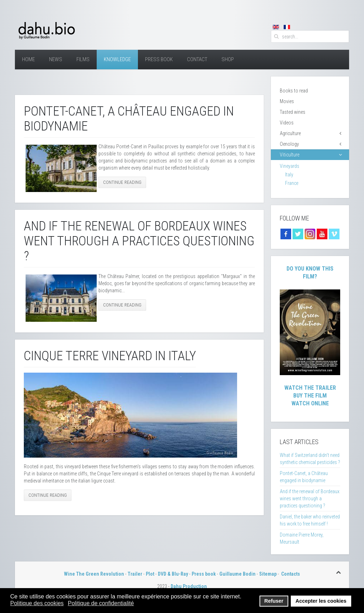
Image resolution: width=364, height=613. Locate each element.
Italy (289, 175)
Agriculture (290, 133)
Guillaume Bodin (237, 574)
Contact (197, 59)
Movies (287, 101)
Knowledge (117, 59)
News (56, 59)
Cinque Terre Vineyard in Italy (110, 356)
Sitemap (268, 574)
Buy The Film (310, 396)
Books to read (294, 91)
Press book (204, 574)
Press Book (159, 59)
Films (83, 59)
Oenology (289, 144)
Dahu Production (189, 586)
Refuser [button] (274, 601)
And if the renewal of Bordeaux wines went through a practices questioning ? (139, 241)
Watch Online (310, 403)
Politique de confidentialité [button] (101, 603)
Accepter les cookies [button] (321, 601)
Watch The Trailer (310, 388)
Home (28, 59)
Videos (287, 123)
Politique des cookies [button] (37, 603)
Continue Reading (122, 182)
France (292, 183)
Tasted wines (293, 112)
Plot (150, 574)
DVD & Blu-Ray (173, 574)
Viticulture (290, 155)
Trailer (135, 574)
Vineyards (290, 166)
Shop (228, 59)
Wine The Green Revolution (94, 574)
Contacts (291, 574)
